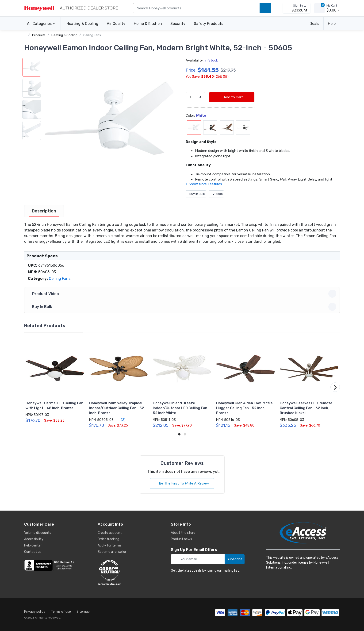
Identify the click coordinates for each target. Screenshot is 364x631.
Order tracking (108, 539)
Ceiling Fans (92, 35)
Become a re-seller (112, 552)
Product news (181, 539)
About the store (183, 533)
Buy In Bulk (196, 194)
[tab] (44, 211)
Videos (216, 194)
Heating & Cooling (82, 24)
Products (39, 35)
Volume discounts (38, 533)
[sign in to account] (297, 8)
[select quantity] (195, 97)
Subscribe (235, 559)
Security (178, 24)
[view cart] (319, 8)
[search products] (265, 8)
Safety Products (209, 24)
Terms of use (61, 612)
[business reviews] (50, 565)
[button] (110, 124)
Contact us (33, 552)
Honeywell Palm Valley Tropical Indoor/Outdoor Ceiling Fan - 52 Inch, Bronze (117, 408)
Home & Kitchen (148, 24)
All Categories (38, 24)
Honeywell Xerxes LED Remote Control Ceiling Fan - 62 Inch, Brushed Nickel (306, 408)
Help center (33, 545)
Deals (314, 24)
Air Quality (116, 24)
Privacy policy (35, 612)
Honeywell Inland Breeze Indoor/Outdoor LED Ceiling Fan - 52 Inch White (181, 408)
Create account (110, 533)
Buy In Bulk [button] (183, 307)
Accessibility (34, 539)
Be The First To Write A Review (182, 483)
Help (332, 24)
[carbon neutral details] (123, 572)
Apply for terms (110, 545)
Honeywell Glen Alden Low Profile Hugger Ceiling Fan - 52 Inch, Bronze (244, 408)
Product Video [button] (183, 294)
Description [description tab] (44, 211)
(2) (120, 420)
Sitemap (83, 612)
